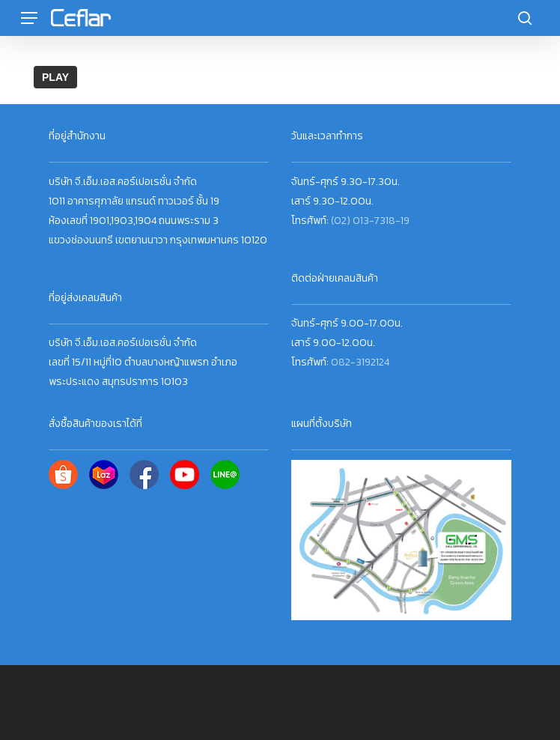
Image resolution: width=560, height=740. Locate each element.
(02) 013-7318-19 (370, 221)
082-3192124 (360, 362)
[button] (29, 18)
